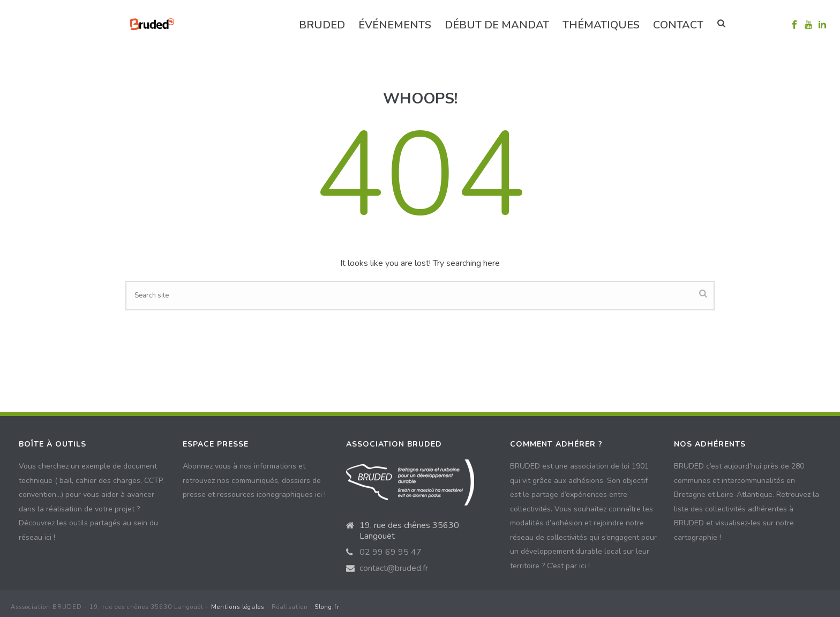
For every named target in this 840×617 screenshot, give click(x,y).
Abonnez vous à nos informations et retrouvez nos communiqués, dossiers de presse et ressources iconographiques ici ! (254, 480)
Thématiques (601, 25)
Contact (678, 25)
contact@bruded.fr (394, 568)
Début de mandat (497, 25)
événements (395, 25)
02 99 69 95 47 (391, 552)
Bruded (322, 25)
